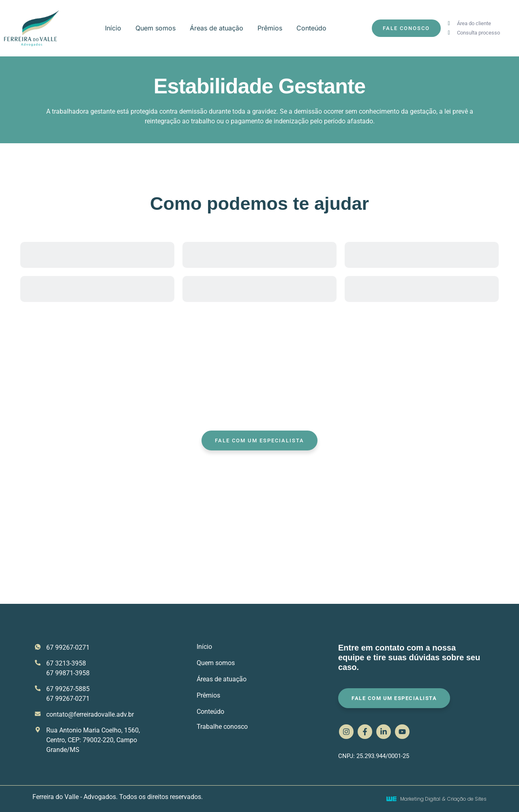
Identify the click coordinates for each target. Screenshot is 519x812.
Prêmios (270, 28)
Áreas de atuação (217, 28)
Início (113, 28)
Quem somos (155, 28)
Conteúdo (311, 28)
